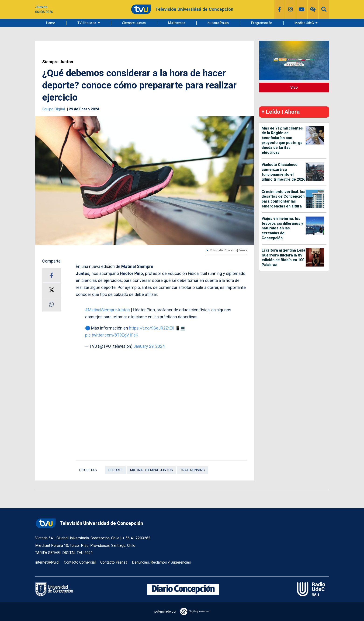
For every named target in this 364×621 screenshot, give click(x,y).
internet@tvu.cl (47, 562)
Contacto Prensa (114, 562)
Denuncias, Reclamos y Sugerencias (161, 562)
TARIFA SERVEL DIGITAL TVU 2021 (64, 553)
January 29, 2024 (149, 346)
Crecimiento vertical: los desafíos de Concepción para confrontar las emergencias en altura (283, 199)
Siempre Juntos (134, 23)
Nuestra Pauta (218, 23)
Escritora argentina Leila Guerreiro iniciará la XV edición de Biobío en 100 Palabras (283, 258)
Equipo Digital (54, 109)
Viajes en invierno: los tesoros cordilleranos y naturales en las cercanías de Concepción (282, 228)
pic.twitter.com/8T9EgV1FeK (112, 335)
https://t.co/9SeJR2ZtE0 (152, 328)
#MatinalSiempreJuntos (107, 310)
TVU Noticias (87, 23)
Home (51, 23)
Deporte (116, 470)
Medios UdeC (304, 23)
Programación (262, 23)
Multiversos (177, 23)
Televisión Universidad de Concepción (89, 523)
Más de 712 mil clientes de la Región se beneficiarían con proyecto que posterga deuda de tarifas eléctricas (282, 140)
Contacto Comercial (80, 562)
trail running (192, 470)
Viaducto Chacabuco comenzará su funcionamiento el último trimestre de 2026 (283, 172)
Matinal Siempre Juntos (151, 470)
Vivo (294, 87)
